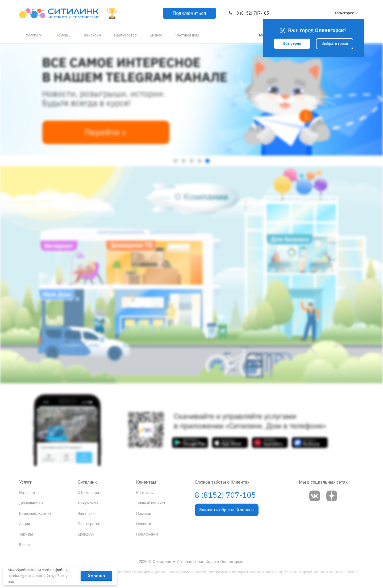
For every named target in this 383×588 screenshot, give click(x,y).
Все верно (292, 44)
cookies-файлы (55, 570)
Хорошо (96, 576)
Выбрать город (335, 44)
